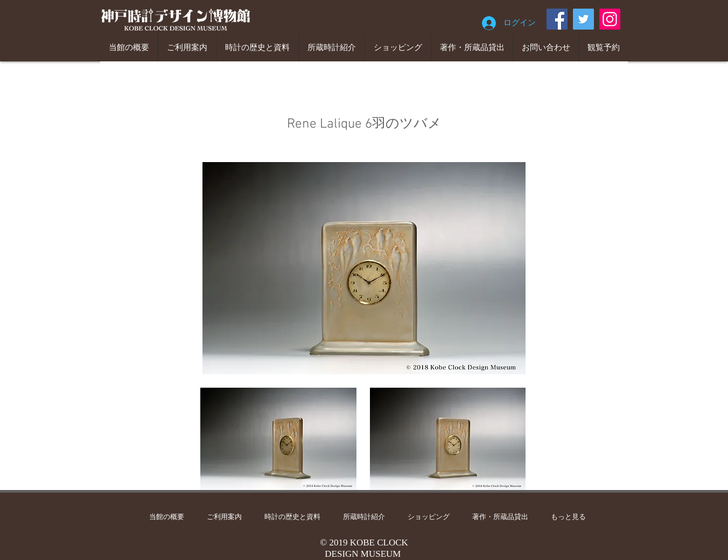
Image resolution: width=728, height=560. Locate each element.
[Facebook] (557, 19)
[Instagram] (610, 19)
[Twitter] (583, 19)
